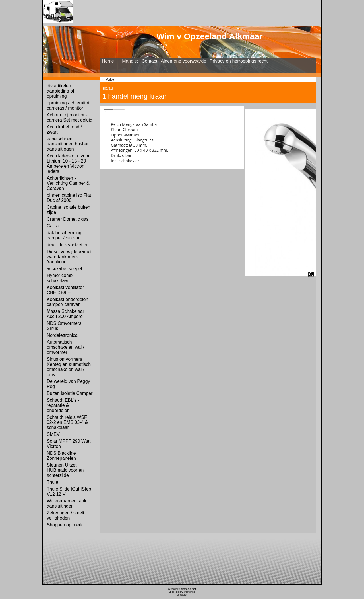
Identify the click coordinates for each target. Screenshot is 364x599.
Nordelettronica (62, 335)
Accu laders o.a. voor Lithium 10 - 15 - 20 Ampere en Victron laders (68, 164)
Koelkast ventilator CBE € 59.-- (66, 290)
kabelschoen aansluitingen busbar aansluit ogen (68, 144)
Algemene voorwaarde (183, 61)
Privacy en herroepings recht (239, 61)
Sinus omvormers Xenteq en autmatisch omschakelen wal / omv (69, 367)
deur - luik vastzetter (67, 245)
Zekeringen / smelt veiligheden (66, 515)
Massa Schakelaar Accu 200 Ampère (66, 314)
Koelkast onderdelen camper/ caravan (68, 302)
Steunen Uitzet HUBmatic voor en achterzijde (65, 470)
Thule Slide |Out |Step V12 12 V (69, 492)
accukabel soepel (65, 269)
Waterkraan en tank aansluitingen (67, 503)
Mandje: (130, 61)
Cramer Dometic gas (68, 219)
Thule (53, 482)
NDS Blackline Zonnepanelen (61, 456)
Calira (53, 226)
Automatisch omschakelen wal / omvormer (66, 347)
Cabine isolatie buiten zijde (69, 210)
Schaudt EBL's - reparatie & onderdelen (63, 405)
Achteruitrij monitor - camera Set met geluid (70, 117)
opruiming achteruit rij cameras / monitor (69, 105)
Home (108, 61)
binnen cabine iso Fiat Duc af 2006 (69, 198)
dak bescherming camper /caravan (64, 235)
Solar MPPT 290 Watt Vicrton (69, 444)
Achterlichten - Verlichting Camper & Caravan (68, 183)
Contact (149, 61)
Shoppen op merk (65, 525)
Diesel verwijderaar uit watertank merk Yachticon (69, 257)
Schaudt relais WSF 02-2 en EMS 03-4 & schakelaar (68, 422)
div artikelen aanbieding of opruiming (61, 91)
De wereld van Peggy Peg (69, 384)
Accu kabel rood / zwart (65, 129)
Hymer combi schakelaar (60, 278)
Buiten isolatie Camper (70, 393)
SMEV (53, 434)
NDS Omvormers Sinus (64, 326)
